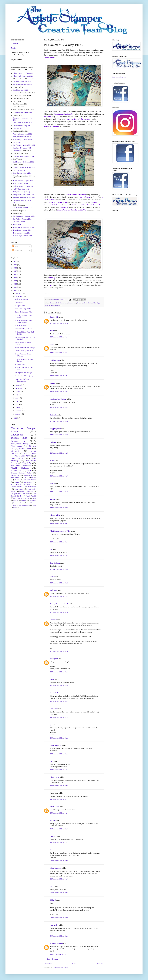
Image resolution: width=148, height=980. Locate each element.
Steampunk (28, 475)
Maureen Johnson (56, 943)
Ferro (34, 505)
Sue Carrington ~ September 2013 (24, 216)
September (19, 388)
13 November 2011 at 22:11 (59, 754)
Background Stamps (20, 444)
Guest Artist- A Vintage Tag (24, 376)
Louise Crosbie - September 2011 (24, 167)
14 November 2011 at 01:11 (59, 770)
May (17, 401)
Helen (52, 679)
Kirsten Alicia (55, 515)
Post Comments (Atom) (61, 968)
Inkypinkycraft (55, 429)
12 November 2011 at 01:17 (59, 376)
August (18, 391)
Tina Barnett (17, 225)
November (19, 296)
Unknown (53, 590)
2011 (15, 290)
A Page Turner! (20, 306)
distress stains (72, 303)
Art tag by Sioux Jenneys (23, 373)
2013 (15, 284)
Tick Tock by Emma (22, 299)
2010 (15, 418)
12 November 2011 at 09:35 (59, 508)
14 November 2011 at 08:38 (59, 786)
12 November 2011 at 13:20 (59, 596)
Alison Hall (19, 441)
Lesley (52, 344)
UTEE (17, 480)
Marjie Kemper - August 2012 (23, 181)
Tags (46, 305)
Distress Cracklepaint (26, 491)
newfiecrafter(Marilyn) (58, 399)
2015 (15, 278)
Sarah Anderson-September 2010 (24, 197)
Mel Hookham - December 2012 (24, 186)
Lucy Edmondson (19, 170)
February (19, 411)
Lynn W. (53, 383)
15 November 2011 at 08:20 (59, 799)
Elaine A (53, 900)
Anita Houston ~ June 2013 (22, 82)
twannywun (54, 659)
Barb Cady (54, 709)
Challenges (32, 500)
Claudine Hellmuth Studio (21, 473)
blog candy (19, 489)
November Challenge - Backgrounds (23, 380)
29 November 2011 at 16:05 (59, 918)
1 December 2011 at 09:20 (59, 954)
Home (74, 964)
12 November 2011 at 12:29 (59, 583)
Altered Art (27, 463)
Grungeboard (15, 494)
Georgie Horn (55, 563)
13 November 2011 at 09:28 (59, 702)
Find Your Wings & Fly (23, 309)
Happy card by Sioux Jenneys (25, 348)
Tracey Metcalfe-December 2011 (24, 227)
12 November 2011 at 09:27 (59, 492)
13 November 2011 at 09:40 (59, 717)
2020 (15, 261)
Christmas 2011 (54, 303)
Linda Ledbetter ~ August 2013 (23, 156)
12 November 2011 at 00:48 (59, 353)
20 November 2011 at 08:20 (59, 861)
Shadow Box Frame (24, 505)
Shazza (52, 483)
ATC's (25, 477)
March (18, 408)
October (18, 385)
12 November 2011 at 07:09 (59, 435)
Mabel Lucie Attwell (23, 456)
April (17, 404)
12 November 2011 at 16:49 (59, 651)
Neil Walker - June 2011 (21, 189)
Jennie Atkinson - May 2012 (22, 134)
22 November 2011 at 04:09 (59, 879)
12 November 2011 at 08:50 (59, 453)
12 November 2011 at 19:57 (59, 685)
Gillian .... (53, 836)
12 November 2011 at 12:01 (59, 569)
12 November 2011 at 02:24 (59, 408)
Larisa (52, 577)
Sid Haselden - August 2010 (22, 208)
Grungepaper (28, 482)
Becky (52, 886)
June (17, 398)
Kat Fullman (17, 142)
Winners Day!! (20, 364)
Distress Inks (64, 303)
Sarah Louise (55, 807)
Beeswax (24, 500)
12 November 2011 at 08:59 (59, 476)
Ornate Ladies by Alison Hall (25, 351)
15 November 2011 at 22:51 (59, 829)
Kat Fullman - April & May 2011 (24, 145)
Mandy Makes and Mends (59, 604)
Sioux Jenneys (17, 446)
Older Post (100, 964)
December (19, 293)
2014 (15, 281)
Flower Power (31, 487)
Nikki (52, 761)
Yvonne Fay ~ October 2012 (22, 236)
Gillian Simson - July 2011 (22, 126)
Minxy (33, 477)
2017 (15, 271)
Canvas (17, 482)
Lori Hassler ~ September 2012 (23, 162)
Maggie (53, 460)
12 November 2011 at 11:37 (59, 556)
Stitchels (27, 498)
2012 (15, 287)
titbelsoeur (15, 43)
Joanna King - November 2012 (23, 140)
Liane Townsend (56, 745)
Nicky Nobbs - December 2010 (23, 195)
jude (52, 725)
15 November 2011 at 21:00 (59, 813)
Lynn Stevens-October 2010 (22, 173)
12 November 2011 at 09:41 (59, 524)
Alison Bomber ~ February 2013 (24, 73)
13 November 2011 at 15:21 (59, 738)
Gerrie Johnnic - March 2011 (23, 123)
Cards (25, 453)
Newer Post (48, 964)
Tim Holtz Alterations (55, 305)
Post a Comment (53, 959)
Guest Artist (19, 302)
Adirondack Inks (17, 487)
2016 (15, 274)
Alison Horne (55, 777)
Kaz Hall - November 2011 (22, 148)
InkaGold (26, 494)
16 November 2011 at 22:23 (59, 842)
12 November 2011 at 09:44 (59, 542)
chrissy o (53, 442)
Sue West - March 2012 (21, 222)
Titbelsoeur (17, 435)
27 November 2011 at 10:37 (59, 893)
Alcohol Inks (16, 470)
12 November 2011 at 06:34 (59, 421)
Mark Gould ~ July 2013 (21, 183)
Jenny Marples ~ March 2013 (23, 137)
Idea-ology (97, 303)
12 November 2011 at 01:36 (59, 392)
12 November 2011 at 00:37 (59, 323)
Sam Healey (54, 925)
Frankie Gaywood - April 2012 (23, 112)
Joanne (53, 499)
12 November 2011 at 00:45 (59, 337)
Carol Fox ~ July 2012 (20, 90)
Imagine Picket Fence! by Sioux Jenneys (24, 321)
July (17, 395)
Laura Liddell (18, 151)
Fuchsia (53, 820)
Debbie (52, 850)
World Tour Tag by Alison (24, 329)
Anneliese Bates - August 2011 (23, 84)
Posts (15, 246)
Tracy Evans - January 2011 (22, 230)
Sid (51, 549)
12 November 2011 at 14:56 (59, 612)
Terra (34, 498)
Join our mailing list (119, 77)
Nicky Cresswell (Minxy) (21, 192)
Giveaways (80, 303)
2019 (15, 265)
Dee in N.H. (54, 317)
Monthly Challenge (20, 468)
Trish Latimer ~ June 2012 (22, 233)
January (18, 414)
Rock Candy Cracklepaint (21, 484)
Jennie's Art (15, 475)
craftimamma (55, 360)
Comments (17, 250)
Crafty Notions (18, 498)
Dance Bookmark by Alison (24, 312)
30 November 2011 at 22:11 (59, 936)
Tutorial (15, 508)
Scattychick (54, 693)
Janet (52, 331)
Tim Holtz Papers (29, 480)
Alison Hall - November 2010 (23, 76)
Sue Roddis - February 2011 (22, 219)
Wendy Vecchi (31, 496)
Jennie (13, 48)
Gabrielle (53, 415)
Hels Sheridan (89, 303)
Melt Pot (16, 500)
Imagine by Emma (21, 326)
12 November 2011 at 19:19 (59, 672)
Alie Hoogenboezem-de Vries (60, 531)
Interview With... (19, 503)
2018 (15, 268)
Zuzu (29, 470)
